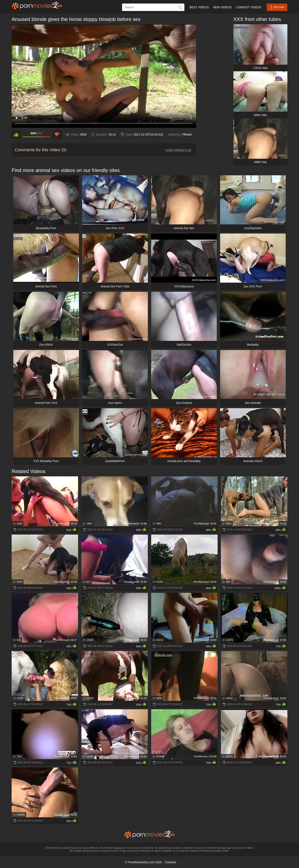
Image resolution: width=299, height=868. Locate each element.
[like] (16, 134)
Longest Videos (249, 7)
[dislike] (57, 134)
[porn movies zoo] (37, 5)
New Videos (222, 7)
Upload (277, 7)
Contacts (170, 862)
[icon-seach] (181, 7)
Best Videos (199, 7)
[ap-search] (153, 7)
